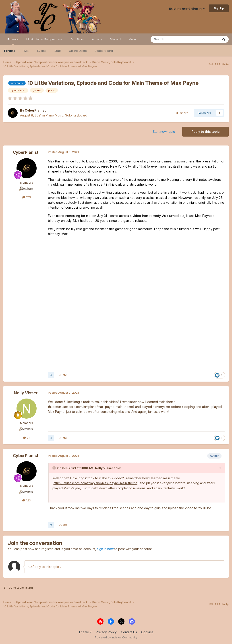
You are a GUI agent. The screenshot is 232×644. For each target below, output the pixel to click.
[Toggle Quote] (54, 468)
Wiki (26, 51)
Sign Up (219, 8)
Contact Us (129, 632)
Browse (13, 41)
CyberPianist (35, 110)
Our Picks (77, 39)
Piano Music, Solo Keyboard (66, 115)
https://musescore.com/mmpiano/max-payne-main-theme (91, 407)
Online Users (78, 51)
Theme (85, 632)
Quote (63, 375)
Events (42, 51)
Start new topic (164, 132)
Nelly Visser (26, 393)
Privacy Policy (106, 632)
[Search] (173, 39)
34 (27, 438)
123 (27, 197)
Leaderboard (104, 51)
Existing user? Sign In (187, 8)
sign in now (105, 549)
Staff (58, 51)
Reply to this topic (205, 132)
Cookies (147, 632)
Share (182, 113)
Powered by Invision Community (116, 637)
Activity (97, 39)
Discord (115, 39)
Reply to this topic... (45, 567)
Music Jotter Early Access (44, 39)
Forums (10, 51)
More (132, 39)
